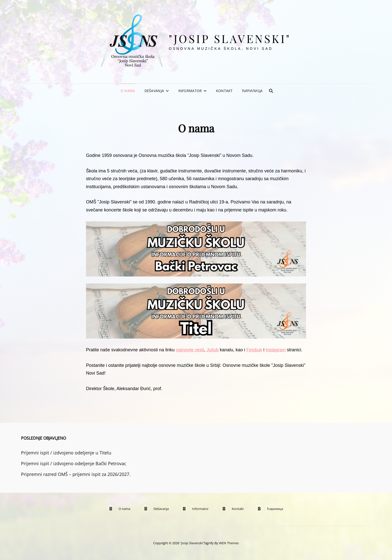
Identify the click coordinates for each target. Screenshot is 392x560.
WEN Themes (229, 543)
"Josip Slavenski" (230, 38)
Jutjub (212, 350)
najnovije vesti (190, 350)
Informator (190, 91)
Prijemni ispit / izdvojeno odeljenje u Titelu (66, 453)
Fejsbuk (254, 350)
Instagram (275, 350)
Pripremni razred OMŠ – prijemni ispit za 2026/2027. (76, 474)
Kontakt (224, 91)
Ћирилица (252, 91)
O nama (128, 91)
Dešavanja (154, 91)
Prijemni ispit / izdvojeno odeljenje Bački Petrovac (74, 463)
